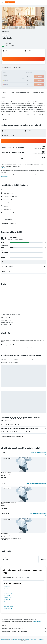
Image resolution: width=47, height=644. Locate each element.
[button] (3, 2)
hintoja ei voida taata (37, 595)
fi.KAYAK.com (4, 614)
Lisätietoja (5, 168)
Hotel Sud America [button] (6, 447)
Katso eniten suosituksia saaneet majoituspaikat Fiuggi (38, 489)
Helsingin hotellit (8, 583)
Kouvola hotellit (8, 567)
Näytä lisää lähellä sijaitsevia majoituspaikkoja (39, 428)
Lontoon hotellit (8, 572)
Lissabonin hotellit (9, 565)
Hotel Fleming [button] (5, 508)
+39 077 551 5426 (7, 44)
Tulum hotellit (8, 578)
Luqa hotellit (7, 561)
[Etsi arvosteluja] (25, 262)
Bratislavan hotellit (9, 580)
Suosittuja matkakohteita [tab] (10, 552)
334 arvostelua (16, 46)
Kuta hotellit (7, 570)
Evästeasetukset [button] (5, 176)
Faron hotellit (7, 563)
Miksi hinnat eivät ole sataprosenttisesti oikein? (24, 606)
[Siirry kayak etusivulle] (10, 2)
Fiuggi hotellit (41, 614)
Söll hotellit (7, 574)
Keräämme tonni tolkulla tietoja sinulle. (24, 603)
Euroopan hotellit (17, 614)
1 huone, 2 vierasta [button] (8, 55)
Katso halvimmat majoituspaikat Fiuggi (36, 458)
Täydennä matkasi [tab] (24, 552)
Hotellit (10, 614)
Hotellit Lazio (34, 614)
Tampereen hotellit (9, 576)
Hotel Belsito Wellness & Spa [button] (9, 477)
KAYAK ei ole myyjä (24, 600)
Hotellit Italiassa (26, 614)
